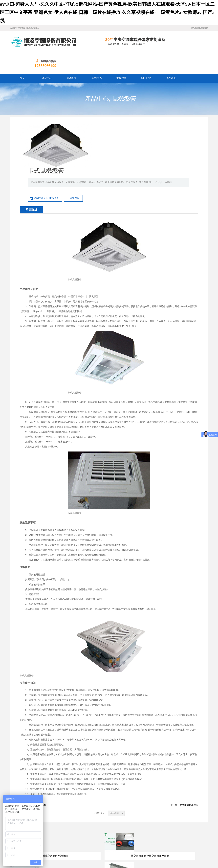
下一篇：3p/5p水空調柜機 (33, 749)
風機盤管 (72, 57)
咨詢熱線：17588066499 (117, 139)
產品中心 (47, 57)
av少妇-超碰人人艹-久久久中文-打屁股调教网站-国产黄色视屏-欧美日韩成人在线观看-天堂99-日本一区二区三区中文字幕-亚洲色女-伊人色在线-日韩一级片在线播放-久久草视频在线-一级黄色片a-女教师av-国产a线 (107, 12)
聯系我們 (195, 28)
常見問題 (121, 57)
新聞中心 (97, 57)
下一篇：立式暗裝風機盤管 (184, 749)
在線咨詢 (147, 139)
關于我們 (146, 57)
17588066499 (197, 44)
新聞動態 (204, 28)
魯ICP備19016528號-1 (54, 855)
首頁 (22, 57)
